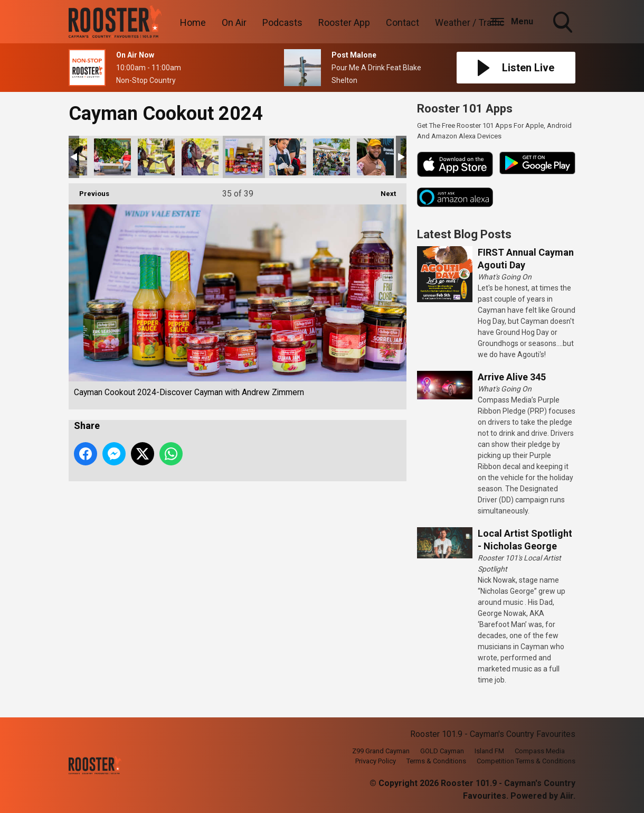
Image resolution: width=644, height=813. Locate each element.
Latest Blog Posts (464, 234)
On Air (234, 22)
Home (193, 22)
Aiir (567, 796)
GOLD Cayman (442, 751)
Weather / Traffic (470, 22)
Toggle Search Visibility (564, 23)
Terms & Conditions (436, 761)
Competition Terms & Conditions (526, 761)
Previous (89, 190)
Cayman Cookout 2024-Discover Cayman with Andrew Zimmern (112, 157)
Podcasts (282, 22)
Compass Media (540, 751)
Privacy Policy (376, 761)
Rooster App (344, 22)
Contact (402, 22)
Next (383, 190)
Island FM (489, 751)
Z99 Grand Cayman (381, 751)
